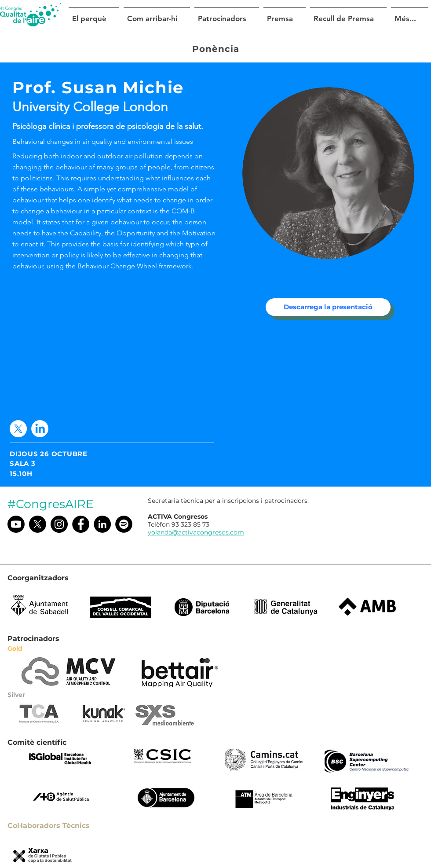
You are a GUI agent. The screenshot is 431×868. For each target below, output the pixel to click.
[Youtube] (16, 524)
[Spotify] (124, 524)
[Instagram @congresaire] (59, 524)
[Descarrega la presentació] (328, 307)
